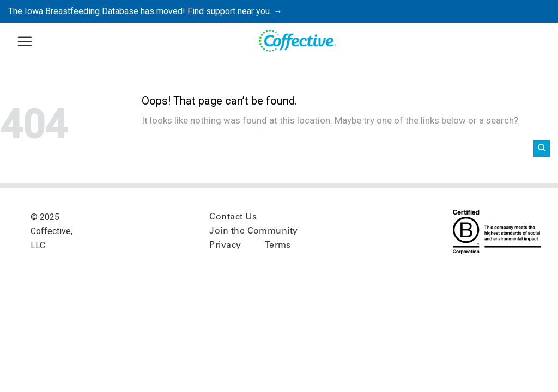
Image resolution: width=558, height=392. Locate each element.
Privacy (225, 246)
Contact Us (233, 217)
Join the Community (254, 231)
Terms (278, 246)
